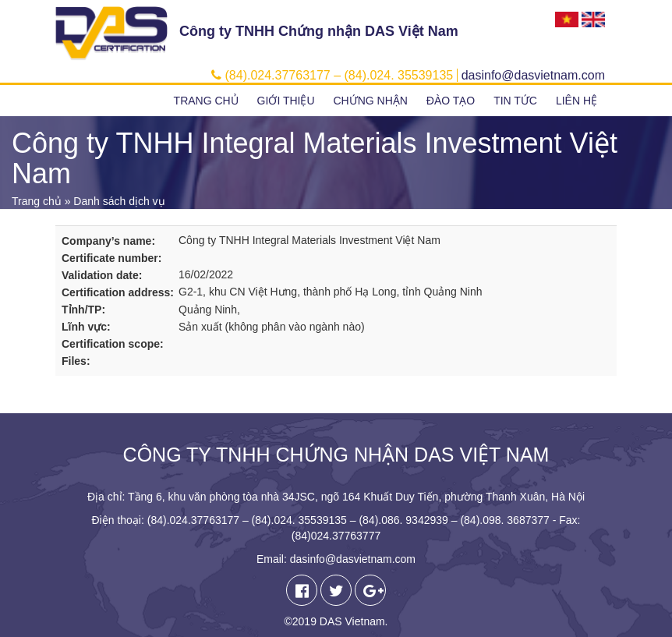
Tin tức (515, 101)
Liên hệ (577, 101)
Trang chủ (206, 101)
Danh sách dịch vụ (119, 201)
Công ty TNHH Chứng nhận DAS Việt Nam (319, 31)
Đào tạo (451, 101)
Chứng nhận (370, 101)
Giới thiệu (286, 101)
